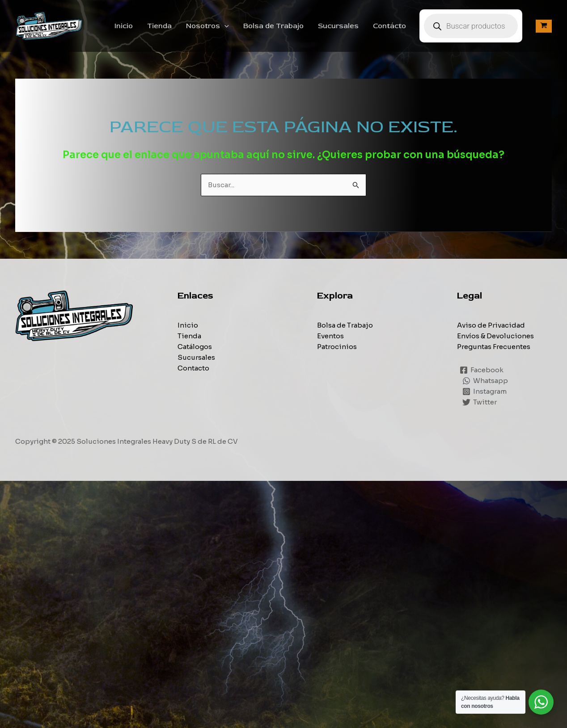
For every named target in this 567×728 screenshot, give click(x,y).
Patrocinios (337, 347)
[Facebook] (482, 370)
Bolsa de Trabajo (273, 26)
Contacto (193, 368)
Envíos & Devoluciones (495, 336)
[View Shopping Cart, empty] (544, 26)
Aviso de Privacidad (491, 325)
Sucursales (338, 26)
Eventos (330, 336)
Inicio (124, 26)
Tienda (159, 26)
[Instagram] (484, 391)
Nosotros (207, 26)
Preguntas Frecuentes (494, 347)
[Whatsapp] (485, 381)
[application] (224, 26)
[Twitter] (480, 402)
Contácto (389, 26)
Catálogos (195, 347)
